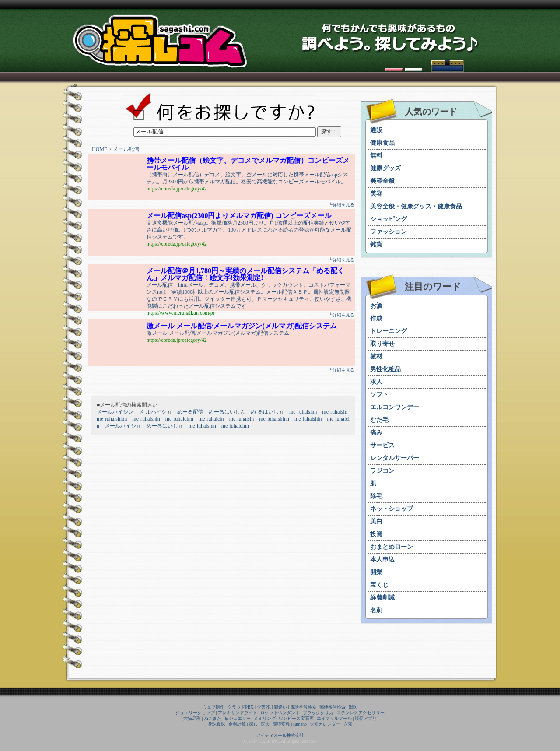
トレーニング (388, 331)
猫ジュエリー (238, 718)
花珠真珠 (217, 724)
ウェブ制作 (213, 707)
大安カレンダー (325, 724)
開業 (376, 572)
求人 (376, 382)
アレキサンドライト (238, 713)
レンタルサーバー (395, 458)
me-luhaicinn (235, 426)
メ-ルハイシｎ (155, 412)
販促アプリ (366, 718)
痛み (376, 433)
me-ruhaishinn (112, 419)
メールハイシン (115, 412)
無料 (376, 156)
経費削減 (382, 598)
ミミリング (265, 718)
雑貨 (376, 244)
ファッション (388, 232)
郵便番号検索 (332, 707)
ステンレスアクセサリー (360, 713)
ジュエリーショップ (195, 713)
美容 (376, 194)
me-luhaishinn (274, 419)
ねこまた (213, 718)
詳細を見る (343, 205)
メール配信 (126, 149)
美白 (376, 521)
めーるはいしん (227, 412)
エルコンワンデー (395, 407)
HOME (100, 149)
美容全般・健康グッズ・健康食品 (416, 206)
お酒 (376, 306)
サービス (382, 445)
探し (253, 724)
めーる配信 (190, 412)
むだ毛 (379, 420)
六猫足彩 (192, 718)
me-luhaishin (308, 419)
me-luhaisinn (202, 426)
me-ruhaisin (334, 412)
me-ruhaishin (146, 419)
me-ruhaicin (211, 419)
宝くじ (379, 585)
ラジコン (382, 471)
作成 (376, 318)
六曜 (348, 724)
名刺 (376, 610)
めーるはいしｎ (165, 426)
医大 (265, 724)
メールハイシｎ (123, 426)
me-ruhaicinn (179, 419)
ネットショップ (392, 509)
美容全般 (382, 181)
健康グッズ (385, 168)
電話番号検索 (303, 707)
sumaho (300, 724)
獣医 (353, 707)
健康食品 (382, 143)
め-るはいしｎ (267, 412)
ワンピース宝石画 (296, 718)
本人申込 (382, 560)
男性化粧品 (385, 369)
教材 (376, 356)
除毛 (376, 496)
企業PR (264, 707)
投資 (376, 534)
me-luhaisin (242, 419)
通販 (376, 130)
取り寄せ (382, 344)
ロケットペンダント (280, 713)
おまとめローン (392, 547)
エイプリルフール (334, 718)
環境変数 (281, 724)
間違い (280, 707)
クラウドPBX (240, 707)
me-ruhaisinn (303, 412)
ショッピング (388, 219)
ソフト (379, 395)
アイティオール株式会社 (280, 735)
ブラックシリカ (318, 713)
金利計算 (237, 724)
